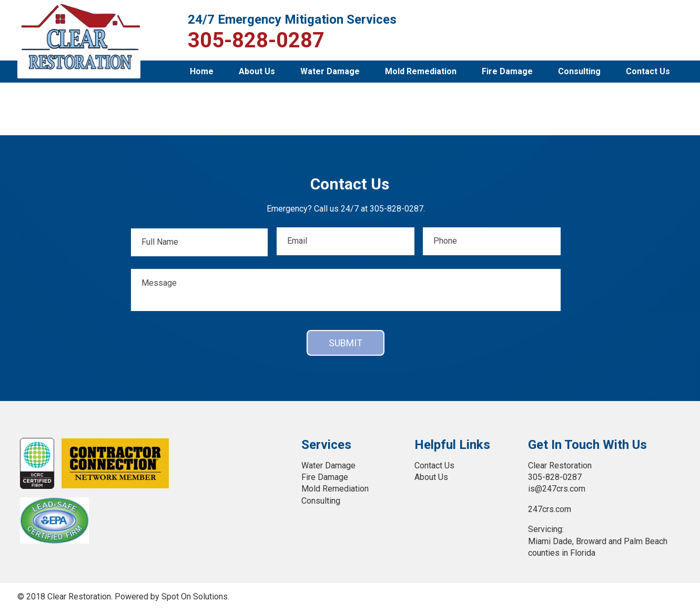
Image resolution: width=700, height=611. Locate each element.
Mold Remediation (421, 71)
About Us (257, 71)
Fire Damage (507, 71)
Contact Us (648, 71)
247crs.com (550, 509)
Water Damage (330, 71)
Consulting (579, 71)
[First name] (199, 242)
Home (202, 71)
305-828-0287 (256, 41)
